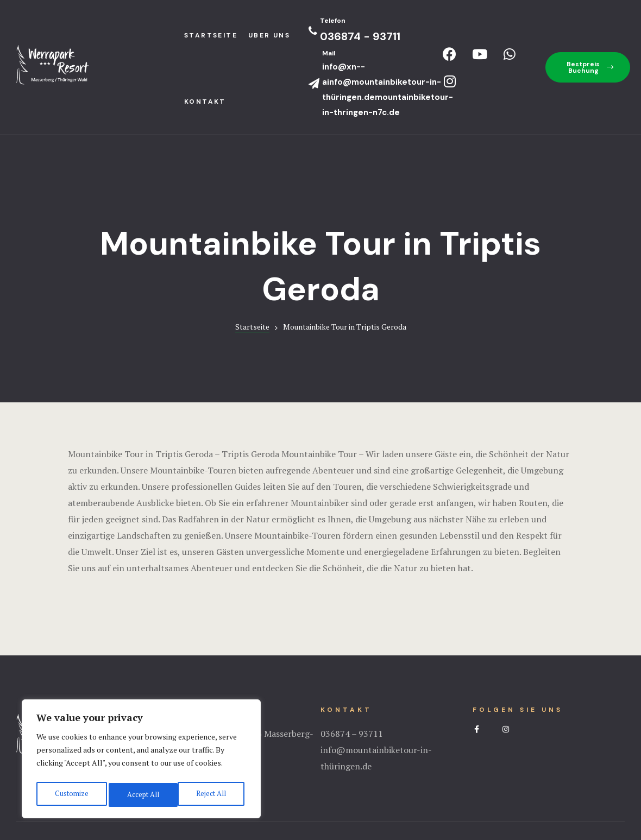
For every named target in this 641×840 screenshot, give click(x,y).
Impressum (320, 788)
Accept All (212, 795)
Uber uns (269, 35)
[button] (588, 67)
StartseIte (211, 35)
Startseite (252, 260)
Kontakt (205, 102)
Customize (70, 795)
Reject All (141, 795)
